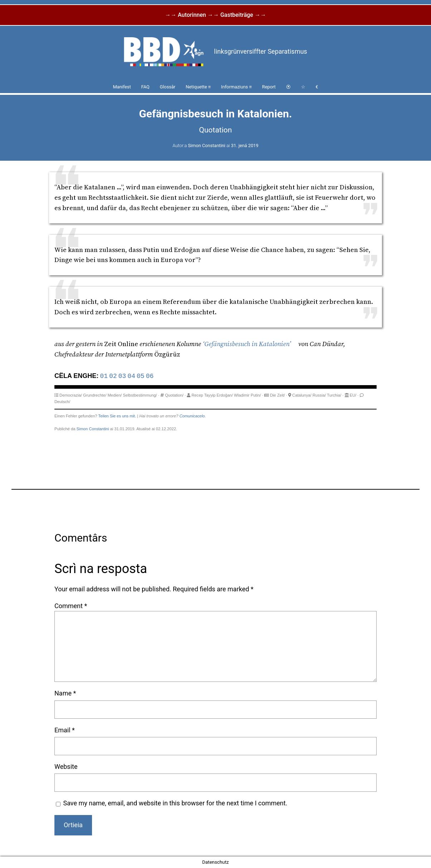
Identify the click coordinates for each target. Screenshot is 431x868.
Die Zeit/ (277, 395)
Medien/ (115, 395)
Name (65, 693)
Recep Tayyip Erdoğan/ (212, 395)
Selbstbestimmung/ (140, 395)
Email (65, 730)
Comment (71, 606)
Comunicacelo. (193, 416)
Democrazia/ (71, 395)
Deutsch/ (62, 402)
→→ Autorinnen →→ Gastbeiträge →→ (215, 15)
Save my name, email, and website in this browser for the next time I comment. (175, 803)
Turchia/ (334, 395)
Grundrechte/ (95, 395)
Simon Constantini (207, 146)
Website (66, 767)
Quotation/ (174, 395)
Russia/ (319, 395)
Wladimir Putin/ (248, 395)
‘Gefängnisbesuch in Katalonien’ (247, 344)
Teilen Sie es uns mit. (117, 416)
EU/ (353, 395)
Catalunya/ (302, 395)
